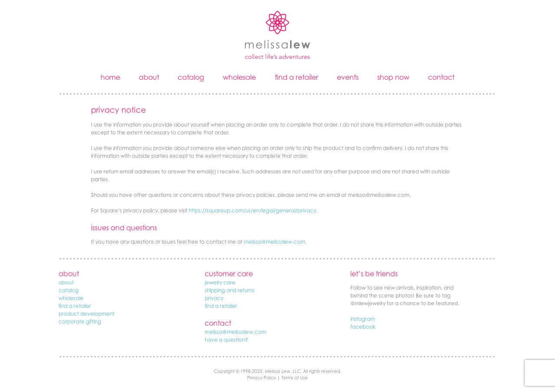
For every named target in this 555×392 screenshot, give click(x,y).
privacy (214, 298)
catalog (191, 77)
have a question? (226, 340)
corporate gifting (80, 322)
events (348, 77)
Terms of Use (295, 378)
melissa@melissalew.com (274, 242)
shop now (393, 77)
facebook (363, 327)
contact (441, 77)
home (110, 77)
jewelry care (220, 283)
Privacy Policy (261, 378)
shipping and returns (230, 290)
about (149, 77)
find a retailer (297, 77)
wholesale (239, 77)
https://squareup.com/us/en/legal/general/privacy (252, 211)
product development (87, 314)
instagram (363, 319)
